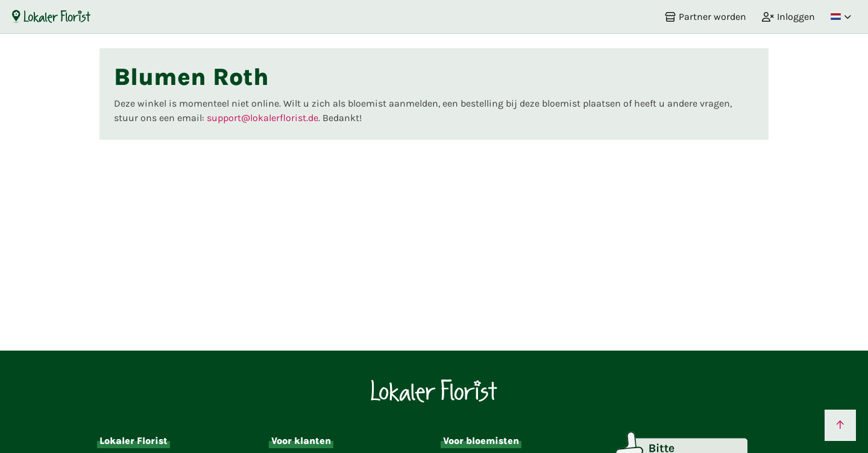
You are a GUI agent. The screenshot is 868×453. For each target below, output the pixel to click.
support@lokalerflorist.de (263, 118)
